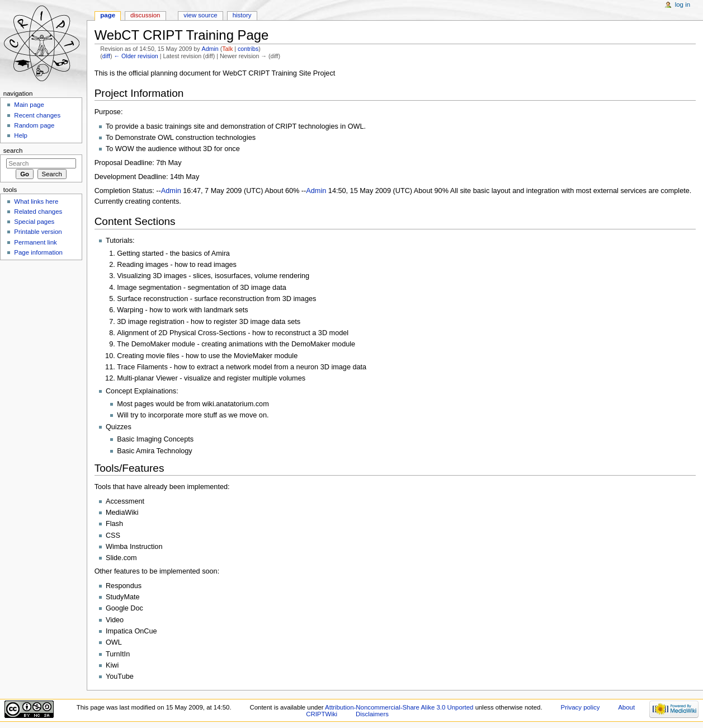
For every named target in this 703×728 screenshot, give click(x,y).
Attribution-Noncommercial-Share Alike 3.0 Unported (399, 707)
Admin (210, 49)
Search (13, 151)
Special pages (34, 222)
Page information (38, 252)
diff (106, 56)
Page (108, 15)
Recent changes (37, 115)
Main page (29, 105)
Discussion (145, 15)
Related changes (38, 212)
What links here (36, 201)
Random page (34, 125)
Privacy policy (581, 707)
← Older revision (136, 56)
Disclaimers (372, 714)
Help (21, 135)
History (242, 15)
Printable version (38, 232)
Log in (683, 4)
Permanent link (35, 242)
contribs (248, 49)
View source (200, 15)
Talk (227, 49)
